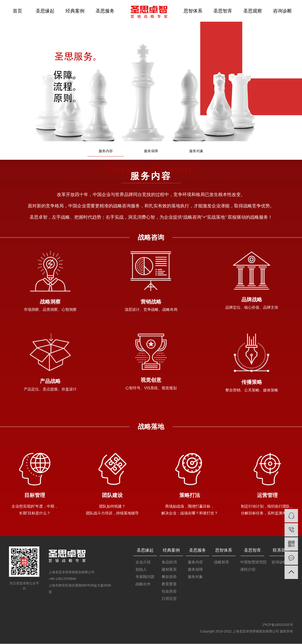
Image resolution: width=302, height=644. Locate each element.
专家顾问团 (145, 577)
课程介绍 (248, 570)
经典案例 (75, 11)
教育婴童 (169, 584)
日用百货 (169, 599)
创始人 (141, 570)
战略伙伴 (143, 584)
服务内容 (106, 151)
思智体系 (193, 11)
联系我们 (281, 550)
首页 (17, 11)
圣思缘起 (45, 11)
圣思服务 (105, 11)
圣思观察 (253, 11)
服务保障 (151, 151)
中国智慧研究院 (253, 562)
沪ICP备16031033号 (278, 625)
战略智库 (222, 562)
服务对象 (196, 151)
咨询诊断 (282, 11)
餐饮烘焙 (169, 577)
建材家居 (169, 570)
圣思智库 (223, 11)
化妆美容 (169, 592)
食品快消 (169, 562)
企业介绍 (143, 562)
